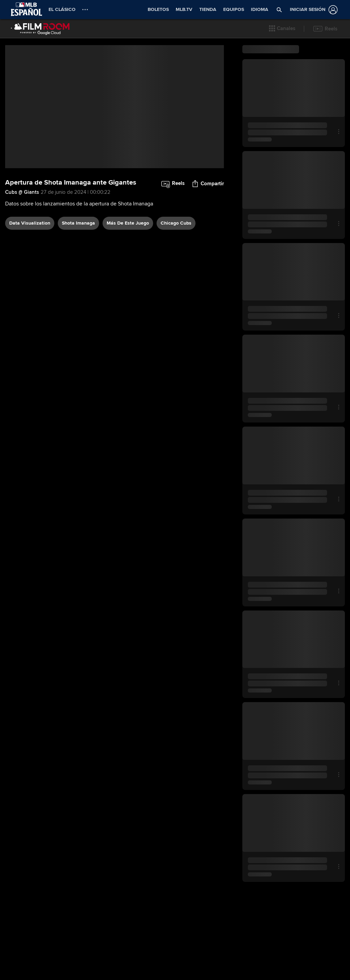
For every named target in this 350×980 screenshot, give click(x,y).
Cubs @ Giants (22, 192)
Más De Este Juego (128, 223)
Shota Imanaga (78, 223)
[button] (279, 10)
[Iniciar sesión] (312, 10)
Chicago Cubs (176, 223)
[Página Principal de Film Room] (40, 29)
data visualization (30, 223)
